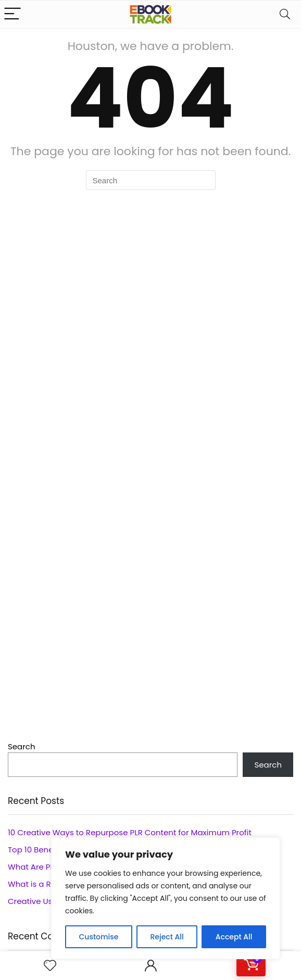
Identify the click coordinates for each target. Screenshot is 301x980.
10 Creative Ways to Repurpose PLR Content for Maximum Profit (130, 832)
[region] (166, 898)
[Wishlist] (50, 966)
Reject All (167, 937)
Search (22, 746)
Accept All (234, 937)
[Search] (285, 14)
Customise (99, 937)
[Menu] (12, 14)
